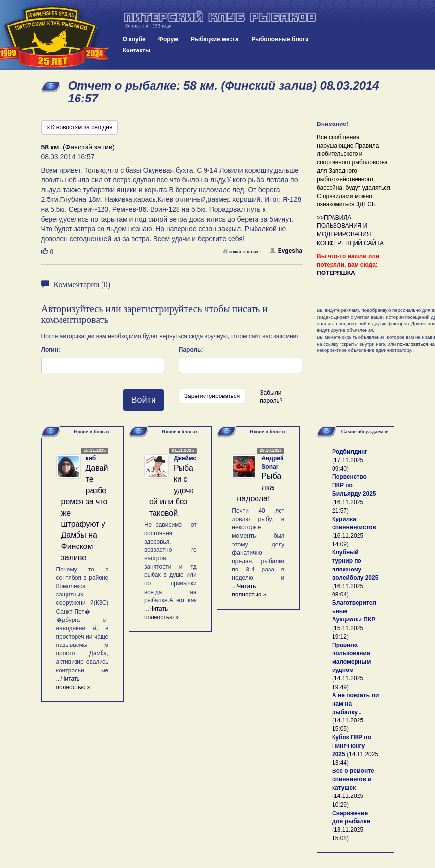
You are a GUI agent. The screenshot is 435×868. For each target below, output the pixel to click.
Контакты (137, 50)
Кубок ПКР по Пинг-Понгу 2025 (352, 745)
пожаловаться (241, 252)
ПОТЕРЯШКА (336, 273)
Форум (168, 39)
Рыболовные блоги (280, 39)
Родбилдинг (350, 452)
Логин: (51, 350)
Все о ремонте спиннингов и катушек (353, 779)
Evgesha (286, 251)
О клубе (134, 39)
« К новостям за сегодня (80, 127)
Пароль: (191, 350)
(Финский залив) (78, 147)
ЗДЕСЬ (366, 204)
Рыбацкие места (215, 39)
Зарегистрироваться (212, 396)
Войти (143, 400)
